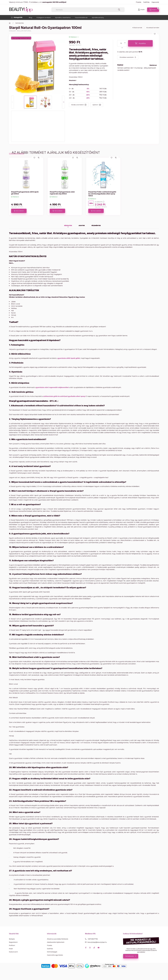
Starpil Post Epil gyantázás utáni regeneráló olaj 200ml (62, 193)
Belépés (12, 939)
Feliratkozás (130, 956)
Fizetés (139, 2)
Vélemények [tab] (96, 225)
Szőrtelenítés (20, 23)
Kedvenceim (13, 952)
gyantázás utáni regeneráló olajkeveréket (52, 387)
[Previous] (12, 102)
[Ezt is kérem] (19, 211)
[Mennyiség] (121, 43)
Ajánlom (95, 105)
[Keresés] (119, 10)
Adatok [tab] (82, 225)
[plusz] (125, 42)
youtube (99, 948)
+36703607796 (93, 939)
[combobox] (88, 10)
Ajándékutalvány (98, 17)
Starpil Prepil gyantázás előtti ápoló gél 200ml (25, 193)
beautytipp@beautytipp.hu (97, 942)
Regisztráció (13, 942)
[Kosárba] (140, 43)
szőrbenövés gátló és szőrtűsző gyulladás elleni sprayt (64, 396)
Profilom (12, 945)
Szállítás (146, 2)
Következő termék (152, 28)
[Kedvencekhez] (155, 34)
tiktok (94, 948)
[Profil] (141, 10)
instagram (90, 948)
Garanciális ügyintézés (55, 955)
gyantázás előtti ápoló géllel (69, 358)
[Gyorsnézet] (39, 158)
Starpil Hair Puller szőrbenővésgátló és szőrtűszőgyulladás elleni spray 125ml (102, 194)
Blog (30, 17)
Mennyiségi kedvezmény (21, 38)
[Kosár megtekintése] (153, 10)
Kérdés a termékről (77, 105)
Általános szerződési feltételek (58, 939)
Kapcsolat (155, 2)
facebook (86, 948)
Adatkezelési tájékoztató (56, 942)
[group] (84, 186)
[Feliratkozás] (128, 57)
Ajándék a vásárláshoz (63, 17)
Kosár (11, 949)
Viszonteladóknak (81, 17)
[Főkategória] (10, 23)
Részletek (72, 80)
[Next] (63, 102)
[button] (17, 17)
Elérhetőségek (52, 952)
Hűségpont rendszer (44, 17)
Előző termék (138, 28)
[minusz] (125, 45)
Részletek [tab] (68, 225)
